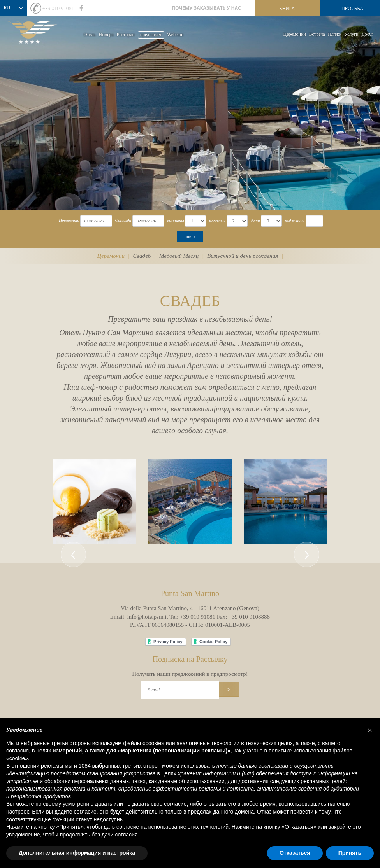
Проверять (69, 220)
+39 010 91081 (58, 8)
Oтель (90, 35)
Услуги (352, 34)
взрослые (217, 220)
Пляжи (335, 34)
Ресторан (126, 35)
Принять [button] (350, 853)
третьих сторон (141, 766)
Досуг (367, 34)
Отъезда (123, 220)
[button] (73, 501)
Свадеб (142, 256)
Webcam (175, 35)
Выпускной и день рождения (243, 256)
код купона (295, 220)
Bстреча (317, 34)
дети (255, 220)
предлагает (151, 35)
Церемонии (295, 34)
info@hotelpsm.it (148, 617)
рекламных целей (323, 781)
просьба (352, 8)
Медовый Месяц (179, 256)
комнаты (175, 220)
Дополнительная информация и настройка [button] (77, 853)
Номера (106, 35)
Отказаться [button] (295, 853)
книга (287, 8)
